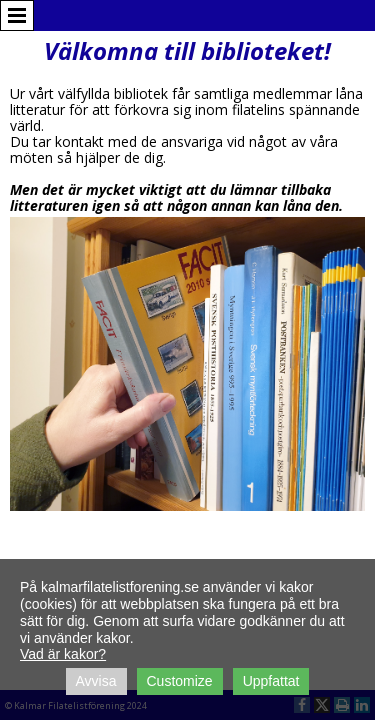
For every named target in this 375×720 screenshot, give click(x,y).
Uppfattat (271, 681)
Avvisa (96, 681)
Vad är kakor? (63, 654)
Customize (180, 681)
